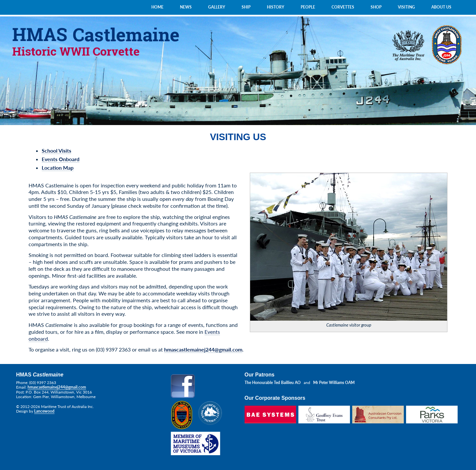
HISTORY (276, 7)
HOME (157, 7)
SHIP (246, 7)
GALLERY (217, 7)
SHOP (376, 7)
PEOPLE (308, 7)
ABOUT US (441, 7)
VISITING (406, 7)
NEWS (186, 7)
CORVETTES (343, 7)
